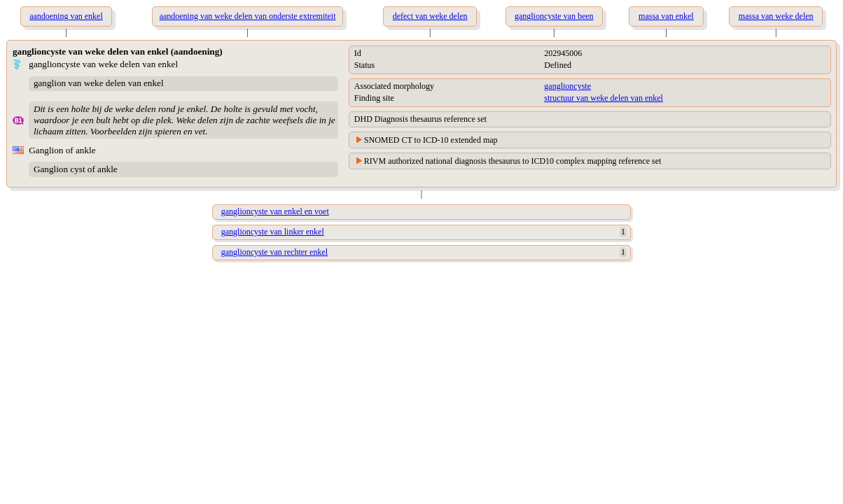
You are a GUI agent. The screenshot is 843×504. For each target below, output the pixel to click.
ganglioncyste (567, 86)
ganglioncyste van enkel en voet (275, 211)
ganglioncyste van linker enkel (273, 232)
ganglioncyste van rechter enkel (274, 252)
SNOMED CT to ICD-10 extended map (431, 140)
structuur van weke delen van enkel (604, 98)
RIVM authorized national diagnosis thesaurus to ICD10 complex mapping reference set (513, 161)
